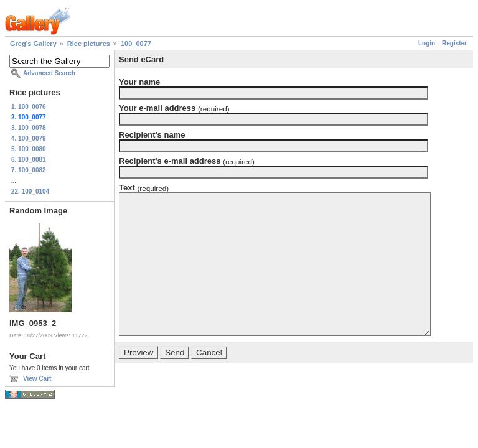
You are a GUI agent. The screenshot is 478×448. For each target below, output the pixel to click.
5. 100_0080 (29, 149)
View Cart (37, 379)
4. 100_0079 (29, 138)
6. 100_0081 (29, 160)
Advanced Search (49, 73)
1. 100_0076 (29, 107)
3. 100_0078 (29, 128)
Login (427, 43)
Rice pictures (89, 44)
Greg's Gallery (33, 44)
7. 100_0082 (29, 170)
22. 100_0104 (30, 191)
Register (454, 43)
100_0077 (136, 44)
